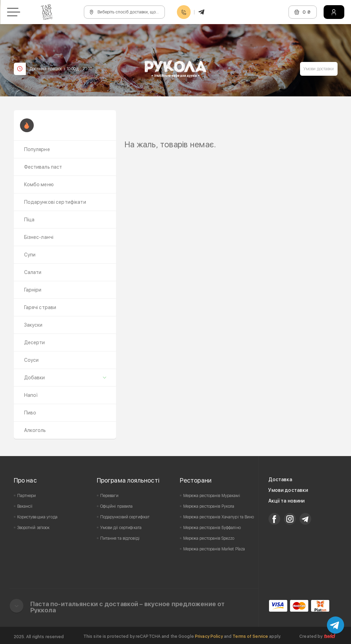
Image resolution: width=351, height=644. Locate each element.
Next (328, 135)
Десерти (35, 342)
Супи (30, 255)
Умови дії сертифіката (121, 528)
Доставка (280, 479)
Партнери (27, 496)
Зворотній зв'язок (34, 528)
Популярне (37, 149)
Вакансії (25, 506)
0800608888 (184, 12)
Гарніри (33, 290)
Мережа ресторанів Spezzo (209, 538)
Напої (31, 395)
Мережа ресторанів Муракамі (212, 496)
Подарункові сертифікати (55, 202)
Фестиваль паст (43, 167)
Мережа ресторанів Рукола (209, 506)
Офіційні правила (117, 506)
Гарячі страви (40, 307)
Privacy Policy (209, 636)
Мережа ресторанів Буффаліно (212, 528)
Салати (33, 272)
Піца (29, 220)
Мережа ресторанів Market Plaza (214, 549)
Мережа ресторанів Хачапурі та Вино (219, 517)
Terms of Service (250, 636)
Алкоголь (35, 430)
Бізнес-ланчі (39, 237)
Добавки (35, 378)
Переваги (110, 496)
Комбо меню (39, 184)
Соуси (32, 360)
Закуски (33, 325)
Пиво (30, 413)
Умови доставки (319, 69)
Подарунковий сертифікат (125, 517)
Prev (133, 135)
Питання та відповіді (120, 538)
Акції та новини (287, 501)
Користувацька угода (37, 517)
